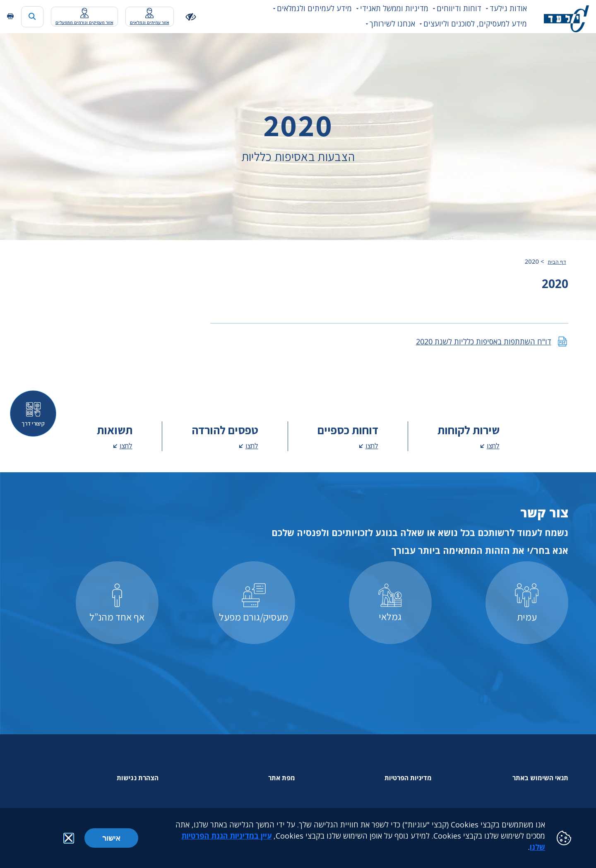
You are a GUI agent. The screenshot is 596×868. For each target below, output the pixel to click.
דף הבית (557, 262)
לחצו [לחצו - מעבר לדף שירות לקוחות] (493, 446)
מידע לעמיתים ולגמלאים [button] (314, 8)
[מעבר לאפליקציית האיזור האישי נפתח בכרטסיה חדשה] (150, 17)
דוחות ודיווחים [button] (459, 8)
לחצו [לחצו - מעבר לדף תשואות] (126, 446)
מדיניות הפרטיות (408, 778)
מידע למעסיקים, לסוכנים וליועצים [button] (475, 24)
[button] (69, 838)
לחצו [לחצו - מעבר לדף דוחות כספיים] (372, 446)
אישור (111, 838)
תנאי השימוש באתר (540, 778)
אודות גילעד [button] (508, 8)
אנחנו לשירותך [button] (392, 24)
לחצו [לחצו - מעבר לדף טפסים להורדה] (252, 446)
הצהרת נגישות (138, 778)
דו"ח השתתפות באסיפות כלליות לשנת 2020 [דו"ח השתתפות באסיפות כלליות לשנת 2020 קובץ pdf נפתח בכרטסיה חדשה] (484, 341)
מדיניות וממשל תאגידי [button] (394, 8)
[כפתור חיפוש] (32, 17)
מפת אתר (282, 778)
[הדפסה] (10, 16)
